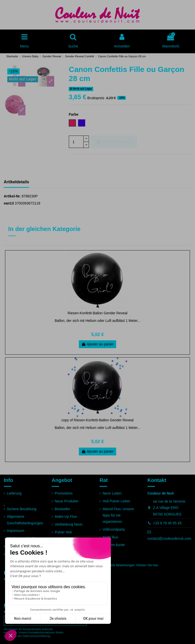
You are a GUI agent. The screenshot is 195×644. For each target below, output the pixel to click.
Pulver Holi (63, 532)
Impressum (15, 531)
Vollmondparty (114, 529)
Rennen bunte (114, 545)
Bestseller (62, 509)
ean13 (9, 203)
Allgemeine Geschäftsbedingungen (25, 520)
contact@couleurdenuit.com (169, 538)
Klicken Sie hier (147, 565)
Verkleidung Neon (69, 524)
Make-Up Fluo (66, 517)
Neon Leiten (112, 493)
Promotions (64, 493)
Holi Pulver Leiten (116, 501)
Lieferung (14, 493)
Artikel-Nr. (12, 196)
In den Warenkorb (114, 142)
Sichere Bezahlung (22, 509)
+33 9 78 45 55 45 (167, 523)
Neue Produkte (66, 501)
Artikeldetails (16, 182)
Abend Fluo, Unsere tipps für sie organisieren (118, 515)
